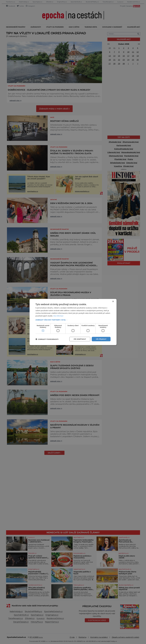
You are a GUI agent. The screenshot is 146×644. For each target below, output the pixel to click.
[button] (73, 320)
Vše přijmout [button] (101, 339)
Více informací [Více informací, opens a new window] (59, 316)
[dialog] (73, 322)
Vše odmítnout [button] (79, 339)
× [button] (113, 301)
